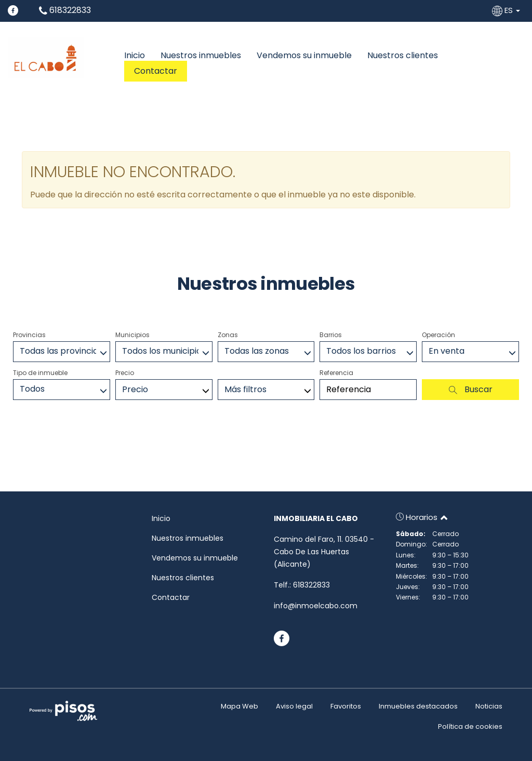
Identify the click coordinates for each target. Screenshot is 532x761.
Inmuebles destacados (418, 706)
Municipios (132, 335)
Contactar (156, 71)
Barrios (331, 335)
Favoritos (346, 706)
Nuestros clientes (403, 56)
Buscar (471, 389)
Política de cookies (470, 726)
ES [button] (507, 10)
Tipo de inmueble (40, 373)
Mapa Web (240, 706)
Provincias (29, 335)
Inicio (135, 56)
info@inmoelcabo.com (316, 606)
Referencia (336, 373)
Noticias (489, 706)
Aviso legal (294, 706)
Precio (125, 373)
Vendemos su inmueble (304, 56)
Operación (438, 335)
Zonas (228, 335)
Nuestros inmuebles (201, 56)
